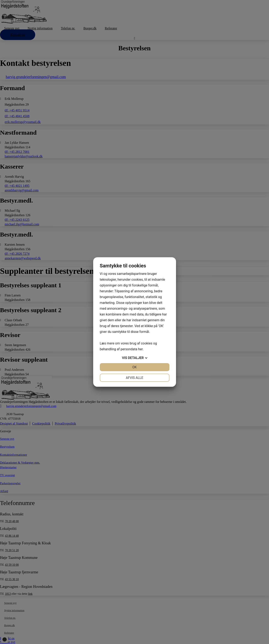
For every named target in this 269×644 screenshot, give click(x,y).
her (140, 349)
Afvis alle (134, 378)
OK (134, 367)
